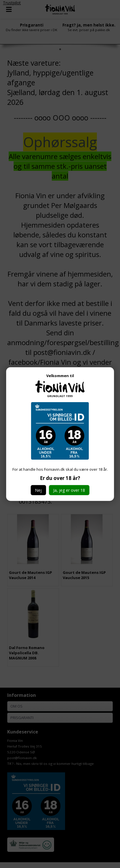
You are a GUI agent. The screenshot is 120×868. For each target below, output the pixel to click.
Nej (38, 490)
